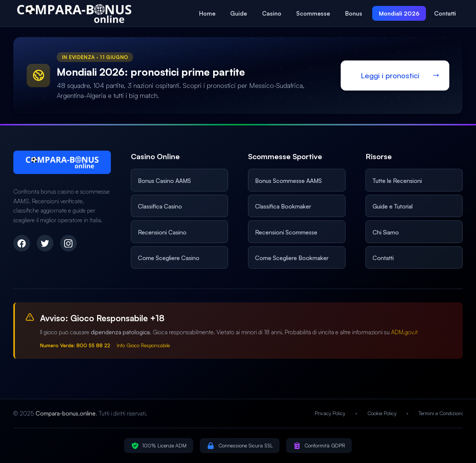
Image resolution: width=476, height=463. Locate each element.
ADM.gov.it (404, 332)
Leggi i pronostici (390, 75)
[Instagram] (68, 243)
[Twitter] (45, 243)
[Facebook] (22, 243)
